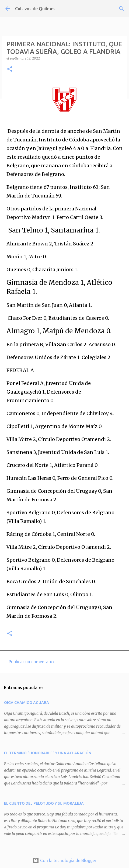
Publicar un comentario (31, 662)
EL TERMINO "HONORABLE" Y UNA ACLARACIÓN (48, 753)
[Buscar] (121, 9)
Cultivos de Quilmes (35, 9)
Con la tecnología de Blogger (64, 860)
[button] (10, 69)
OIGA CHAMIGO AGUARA (27, 703)
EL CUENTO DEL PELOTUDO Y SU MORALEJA (44, 803)
